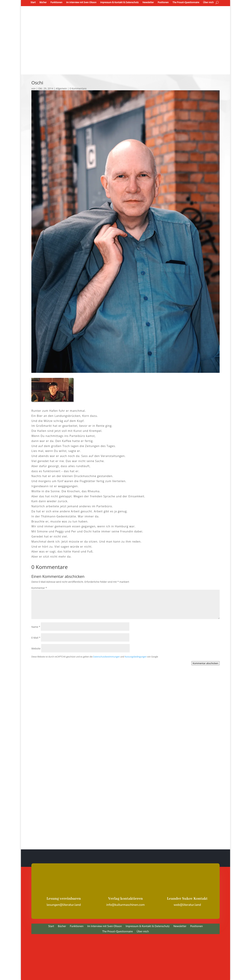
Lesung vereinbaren (64, 899)
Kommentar (39, 588)
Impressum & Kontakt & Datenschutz (119, 2)
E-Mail (36, 638)
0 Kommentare (78, 88)
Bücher (43, 2)
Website (36, 648)
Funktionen (56, 2)
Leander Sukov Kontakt (187, 899)
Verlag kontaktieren (126, 899)
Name (36, 627)
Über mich (208, 2)
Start (33, 2)
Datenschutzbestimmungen (106, 657)
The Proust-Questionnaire (186, 2)
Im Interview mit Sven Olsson (81, 2)
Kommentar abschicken (206, 663)
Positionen (163, 2)
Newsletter (148, 2)
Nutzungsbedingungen (136, 657)
